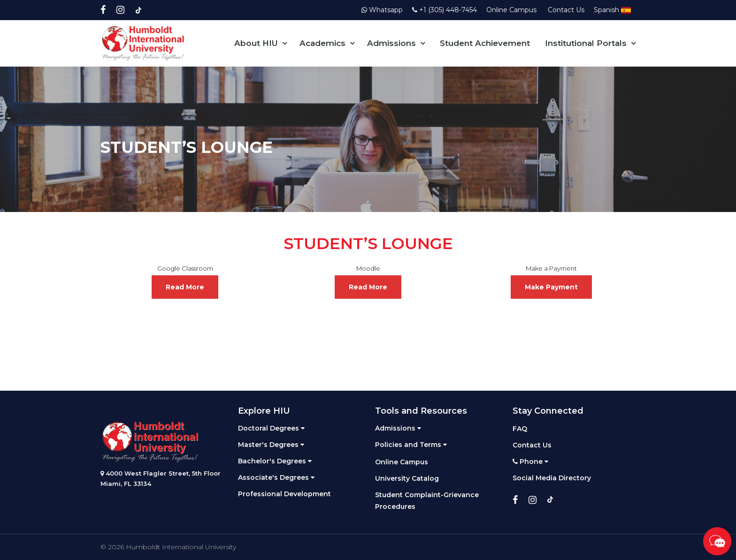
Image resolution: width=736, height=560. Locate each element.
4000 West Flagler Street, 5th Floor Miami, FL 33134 (161, 478)
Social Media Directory (552, 478)
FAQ (520, 429)
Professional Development (284, 494)
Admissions (391, 43)
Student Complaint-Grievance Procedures (427, 501)
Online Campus (512, 10)
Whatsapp (382, 10)
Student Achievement (485, 43)
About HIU (256, 43)
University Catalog (407, 478)
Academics (322, 43)
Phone (530, 462)
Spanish (612, 10)
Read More (185, 287)
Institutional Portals (586, 43)
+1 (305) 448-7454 (445, 10)
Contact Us (566, 10)
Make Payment (551, 287)
